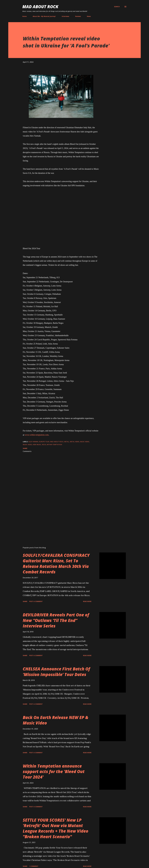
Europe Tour (44, 442)
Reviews (78, 16)
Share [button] (25, 448)
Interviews (65, 16)
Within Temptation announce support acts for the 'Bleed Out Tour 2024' (54, 771)
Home (24, 16)
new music (37, 445)
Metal (67, 442)
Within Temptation (54, 445)
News (89, 16)
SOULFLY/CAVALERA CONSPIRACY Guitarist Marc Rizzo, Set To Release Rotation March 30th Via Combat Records (56, 563)
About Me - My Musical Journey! (44, 16)
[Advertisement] (58, 521)
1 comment (34, 866)
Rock (44, 445)
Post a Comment (36, 601)
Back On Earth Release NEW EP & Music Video (56, 720)
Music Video (27, 445)
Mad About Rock (40, 7)
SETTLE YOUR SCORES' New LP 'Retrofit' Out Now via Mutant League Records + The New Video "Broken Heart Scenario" (56, 828)
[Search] (117, 7)
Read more (87, 601)
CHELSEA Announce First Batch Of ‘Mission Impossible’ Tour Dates (56, 672)
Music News (85, 442)
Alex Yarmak (33, 442)
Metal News (75, 442)
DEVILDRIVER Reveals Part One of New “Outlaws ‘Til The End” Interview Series (56, 620)
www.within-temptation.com (37, 435)
